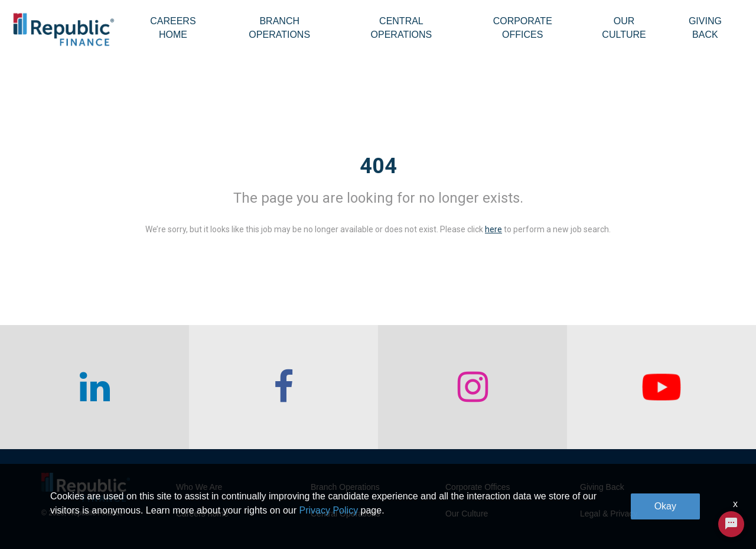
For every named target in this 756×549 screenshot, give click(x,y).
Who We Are (199, 487)
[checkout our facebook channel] (283, 387)
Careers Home (173, 28)
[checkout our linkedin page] (94, 387)
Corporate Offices (523, 28)
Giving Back (705, 28)
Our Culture (624, 28)
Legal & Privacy (609, 514)
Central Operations (402, 28)
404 (378, 166)
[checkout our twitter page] (661, 387)
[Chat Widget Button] (731, 524)
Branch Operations (279, 28)
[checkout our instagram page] (472, 387)
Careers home (202, 514)
